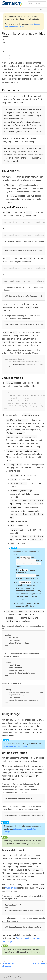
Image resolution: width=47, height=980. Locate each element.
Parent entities (8, 40)
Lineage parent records (13, 55)
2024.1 (41, 9)
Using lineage (8, 52)
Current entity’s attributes (9, 965)
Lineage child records (12, 58)
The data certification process (16, 746)
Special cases (39, 963)
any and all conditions (12, 46)
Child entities (8, 43)
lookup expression (11, 49)
